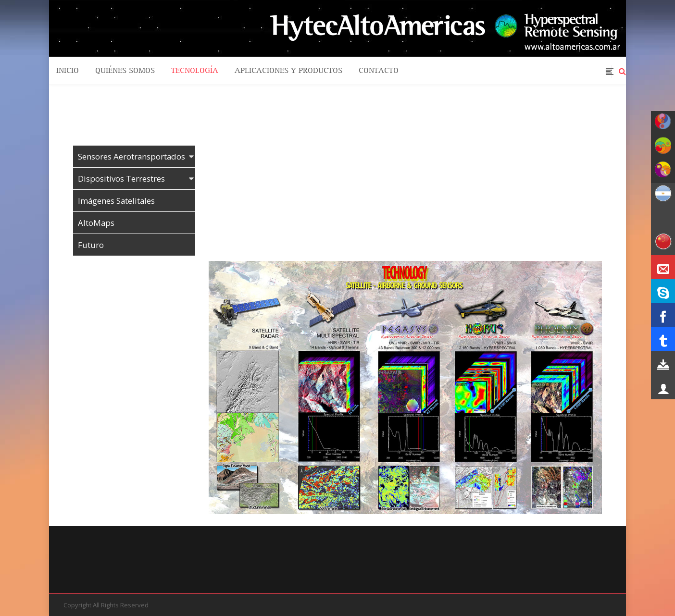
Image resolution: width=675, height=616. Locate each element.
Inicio (68, 71)
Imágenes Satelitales (116, 201)
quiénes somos (125, 71)
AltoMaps (96, 223)
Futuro (91, 245)
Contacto (379, 71)
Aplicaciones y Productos (288, 71)
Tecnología (195, 71)
